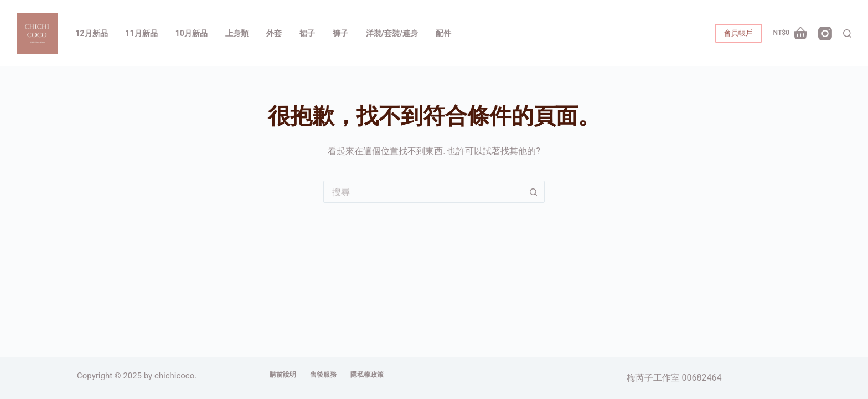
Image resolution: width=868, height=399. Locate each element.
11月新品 (142, 33)
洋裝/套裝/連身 (392, 33)
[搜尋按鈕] (534, 192)
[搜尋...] (423, 192)
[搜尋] (847, 34)
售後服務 (323, 375)
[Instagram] (825, 34)
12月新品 (92, 33)
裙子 (307, 33)
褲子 (340, 33)
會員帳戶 (738, 33)
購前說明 (283, 375)
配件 (443, 33)
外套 (274, 33)
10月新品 (192, 33)
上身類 (237, 33)
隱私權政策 (367, 375)
